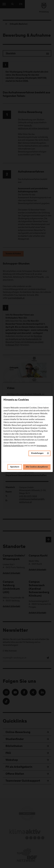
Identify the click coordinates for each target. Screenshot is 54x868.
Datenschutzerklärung (14, 446)
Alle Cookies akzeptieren (37, 467)
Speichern (15, 467)
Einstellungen (37, 453)
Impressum (42, 446)
